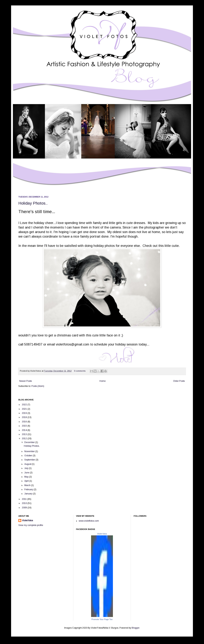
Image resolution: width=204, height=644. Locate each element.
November (30, 451)
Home (103, 381)
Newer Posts (26, 381)
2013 (25, 434)
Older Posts (179, 381)
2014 (25, 430)
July (27, 468)
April (27, 481)
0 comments (80, 371)
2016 (25, 422)
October (29, 456)
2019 (25, 413)
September (30, 460)
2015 (25, 426)
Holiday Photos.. (33, 203)
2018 (25, 417)
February (29, 489)
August (28, 464)
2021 (25, 409)
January (29, 494)
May (27, 477)
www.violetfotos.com (89, 521)
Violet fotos (27, 520)
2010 (25, 503)
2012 (25, 439)
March (28, 485)
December (30, 442)
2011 (25, 499)
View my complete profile (31, 525)
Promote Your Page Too (102, 619)
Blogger (135, 628)
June (27, 473)
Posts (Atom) (38, 386)
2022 (25, 405)
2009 (25, 508)
